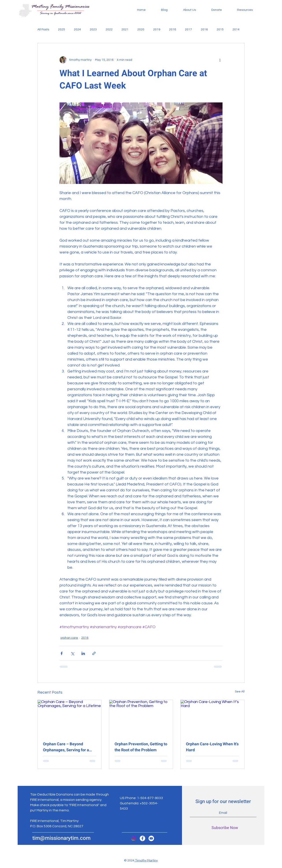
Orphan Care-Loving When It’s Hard (212, 747)
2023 (93, 30)
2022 (109, 30)
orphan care (69, 638)
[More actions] (220, 60)
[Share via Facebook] (62, 653)
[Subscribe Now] (225, 828)
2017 (188, 30)
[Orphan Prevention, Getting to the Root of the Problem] (141, 718)
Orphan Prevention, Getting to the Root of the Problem (141, 747)
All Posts (43, 30)
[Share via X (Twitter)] (72, 653)
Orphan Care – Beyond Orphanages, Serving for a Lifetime (66, 747)
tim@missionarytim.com (61, 838)
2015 (220, 30)
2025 (61, 30)
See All (240, 692)
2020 (141, 30)
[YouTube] (151, 838)
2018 (173, 30)
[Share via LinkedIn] (83, 653)
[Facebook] (142, 838)
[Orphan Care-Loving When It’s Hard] (212, 718)
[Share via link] (94, 653)
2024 (77, 30)
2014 (236, 30)
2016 (204, 30)
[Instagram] (134, 838)
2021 (125, 30)
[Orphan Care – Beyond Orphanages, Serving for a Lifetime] (70, 718)
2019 (157, 30)
